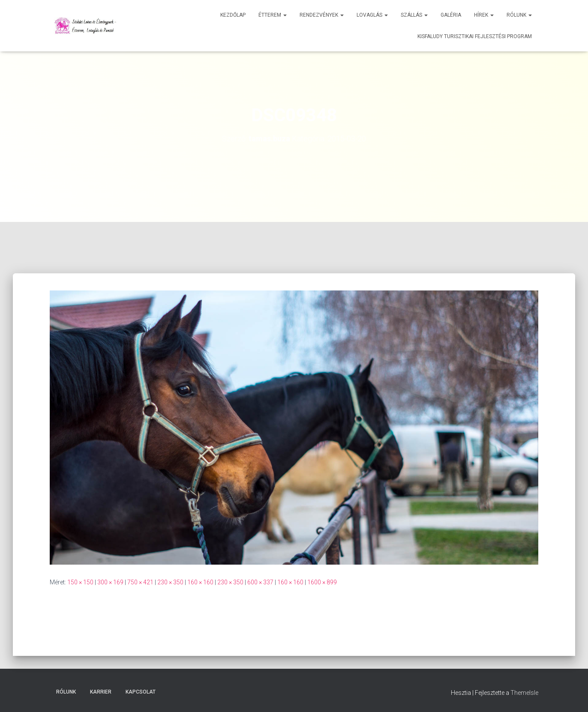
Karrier (101, 692)
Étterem (273, 15)
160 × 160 (200, 582)
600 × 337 (260, 582)
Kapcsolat (141, 692)
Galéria (451, 15)
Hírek (484, 15)
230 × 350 (170, 582)
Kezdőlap (233, 15)
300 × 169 (110, 582)
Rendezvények (322, 15)
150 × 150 (80, 582)
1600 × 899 (322, 582)
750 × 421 (140, 582)
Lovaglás (372, 15)
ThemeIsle (524, 693)
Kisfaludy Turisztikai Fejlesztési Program (475, 36)
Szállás (414, 15)
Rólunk (519, 15)
